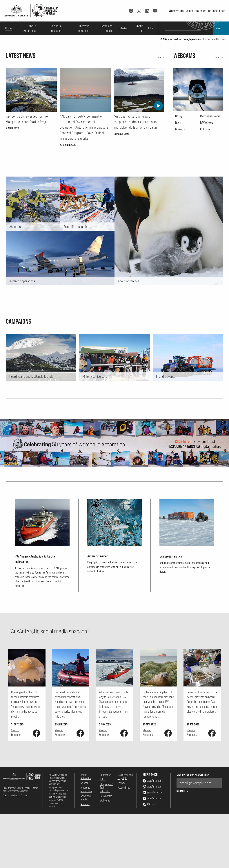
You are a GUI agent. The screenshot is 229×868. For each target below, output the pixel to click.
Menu (221, 29)
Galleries (123, 28)
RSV (207, 214)
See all (159, 149)
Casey (179, 208)
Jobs (150, 28)
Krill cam (205, 221)
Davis (178, 214)
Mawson (180, 221)
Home (8, 28)
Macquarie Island (210, 208)
